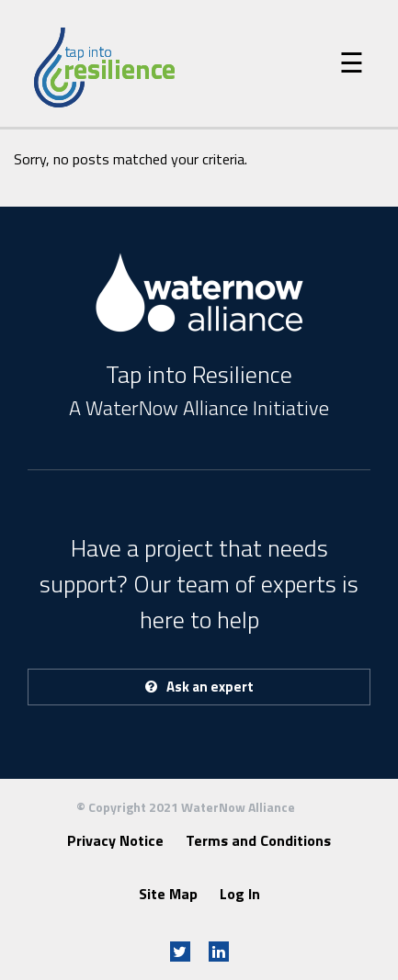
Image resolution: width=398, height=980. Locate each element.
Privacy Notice (115, 840)
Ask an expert (199, 687)
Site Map (168, 894)
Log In (240, 894)
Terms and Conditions (258, 840)
